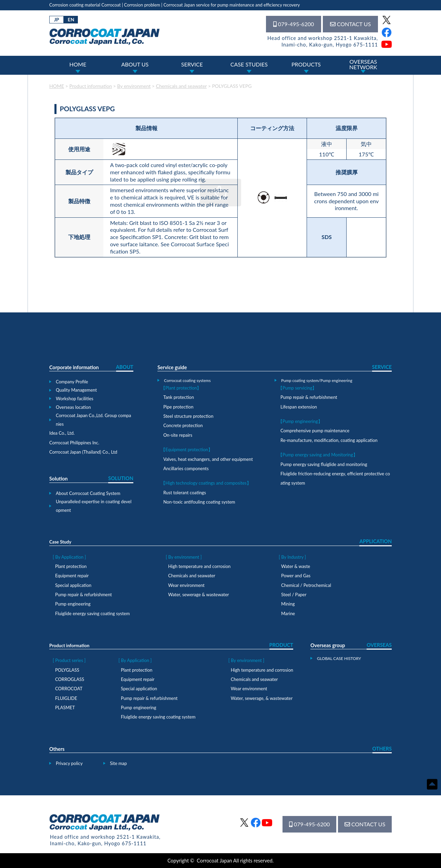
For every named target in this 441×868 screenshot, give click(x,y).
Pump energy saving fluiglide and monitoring (324, 464)
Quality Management (76, 390)
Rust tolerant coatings (185, 493)
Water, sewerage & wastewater (199, 595)
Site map (118, 763)
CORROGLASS (70, 679)
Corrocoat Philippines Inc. (74, 443)
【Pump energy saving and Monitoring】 (318, 455)
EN (71, 19)
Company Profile (72, 382)
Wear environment (186, 585)
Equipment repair (72, 576)
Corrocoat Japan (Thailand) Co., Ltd (83, 452)
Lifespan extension (299, 407)
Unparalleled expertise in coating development (94, 506)
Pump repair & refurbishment (309, 397)
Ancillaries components (186, 468)
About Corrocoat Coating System (88, 493)
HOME (78, 64)
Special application (73, 585)
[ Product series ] (69, 660)
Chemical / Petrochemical (306, 585)
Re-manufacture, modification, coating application (329, 440)
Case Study (60, 542)
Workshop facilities (75, 399)
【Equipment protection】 (187, 449)
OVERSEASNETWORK (363, 64)
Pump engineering (73, 604)
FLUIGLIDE (66, 698)
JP (57, 19)
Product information (69, 645)
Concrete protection (183, 425)
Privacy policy (69, 763)
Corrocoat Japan (214, 861)
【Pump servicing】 (297, 388)
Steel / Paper (294, 595)
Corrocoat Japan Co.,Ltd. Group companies (94, 420)
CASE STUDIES (249, 64)
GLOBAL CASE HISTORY (339, 658)
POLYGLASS (67, 670)
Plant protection (71, 566)
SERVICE (192, 64)
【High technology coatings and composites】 (206, 483)
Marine (288, 613)
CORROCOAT (69, 689)
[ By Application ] (69, 557)
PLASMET (65, 707)
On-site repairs (178, 435)
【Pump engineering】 (300, 421)
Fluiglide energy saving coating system (93, 613)
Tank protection (179, 397)
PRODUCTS (306, 64)
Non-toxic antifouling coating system (199, 502)
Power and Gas (296, 576)
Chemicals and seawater (192, 576)
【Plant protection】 (181, 388)
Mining (288, 604)
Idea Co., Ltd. (62, 433)
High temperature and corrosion (199, 566)
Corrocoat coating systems (187, 380)
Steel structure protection (188, 416)
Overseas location (73, 407)
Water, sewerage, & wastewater (262, 698)
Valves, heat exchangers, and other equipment (208, 459)
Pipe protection (178, 407)
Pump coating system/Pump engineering (317, 380)
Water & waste (296, 566)
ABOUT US (135, 64)
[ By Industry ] (292, 557)
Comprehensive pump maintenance (315, 431)
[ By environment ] (184, 557)
